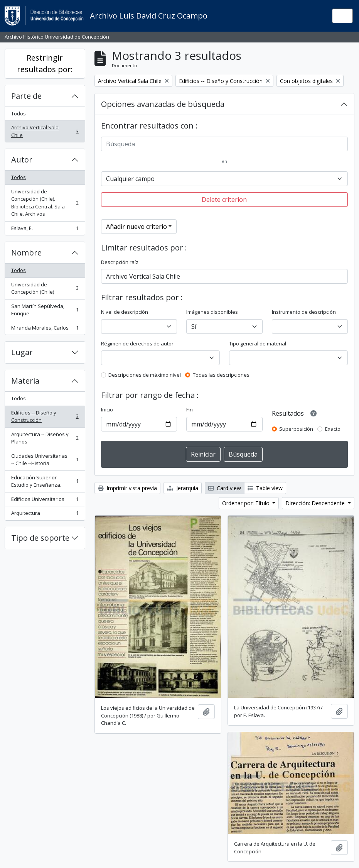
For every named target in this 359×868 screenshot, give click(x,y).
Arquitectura (45, 515)
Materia (25, 381)
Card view (225, 488)
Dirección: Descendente (316, 503)
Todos (19, 113)
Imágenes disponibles (212, 312)
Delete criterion (224, 200)
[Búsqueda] (224, 144)
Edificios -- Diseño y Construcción (45, 416)
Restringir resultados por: (45, 63)
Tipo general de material (258, 343)
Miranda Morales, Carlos (45, 329)
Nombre (26, 253)
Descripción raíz (120, 262)
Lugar (22, 352)
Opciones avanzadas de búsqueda (163, 104)
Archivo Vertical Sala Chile (45, 131)
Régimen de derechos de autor (137, 343)
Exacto (333, 429)
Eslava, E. (45, 230)
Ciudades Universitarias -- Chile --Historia (45, 460)
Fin (190, 409)
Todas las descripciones (221, 375)
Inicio (107, 409)
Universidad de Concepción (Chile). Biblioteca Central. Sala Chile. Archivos (45, 203)
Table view (265, 488)
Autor (22, 160)
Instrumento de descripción (304, 312)
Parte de (26, 96)
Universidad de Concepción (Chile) (45, 288)
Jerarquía (183, 488)
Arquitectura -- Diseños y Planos (45, 438)
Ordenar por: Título (247, 503)
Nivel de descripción (125, 312)
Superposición (296, 429)
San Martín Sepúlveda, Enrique (45, 310)
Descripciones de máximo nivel (145, 375)
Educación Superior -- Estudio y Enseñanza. (45, 481)
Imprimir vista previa (127, 488)
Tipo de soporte (40, 538)
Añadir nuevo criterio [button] (137, 227)
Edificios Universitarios (45, 501)
